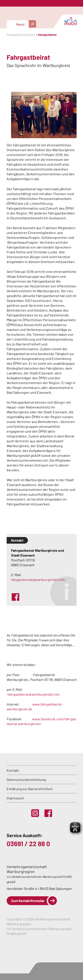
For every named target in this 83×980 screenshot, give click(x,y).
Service (30, 35)
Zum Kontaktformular (28, 901)
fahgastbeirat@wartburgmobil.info (38, 580)
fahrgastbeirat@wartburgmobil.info (33, 694)
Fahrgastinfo (15, 35)
